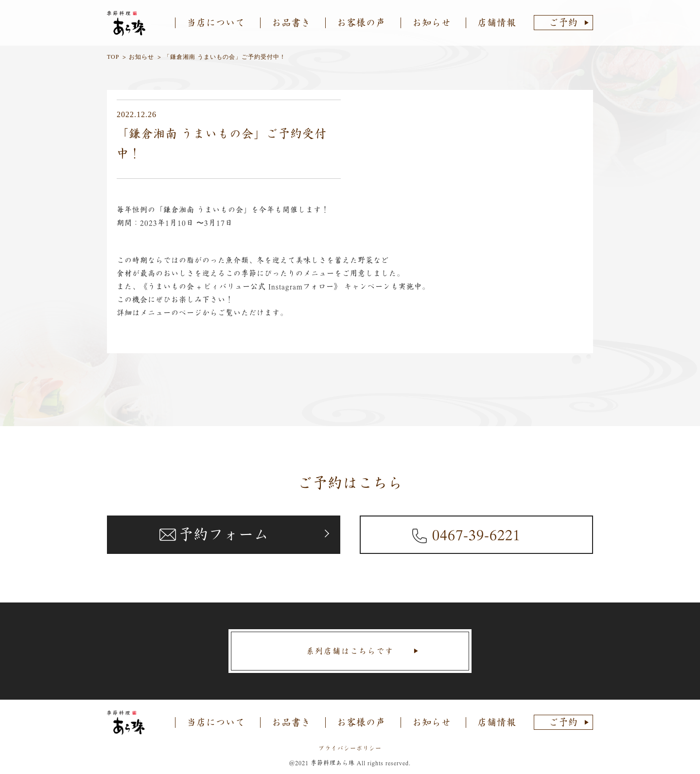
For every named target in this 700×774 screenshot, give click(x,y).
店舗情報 (497, 23)
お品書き (291, 23)
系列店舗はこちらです (350, 651)
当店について (216, 23)
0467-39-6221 (476, 534)
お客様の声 (361, 23)
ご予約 (563, 23)
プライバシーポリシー (350, 748)
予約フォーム (224, 534)
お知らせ (432, 23)
